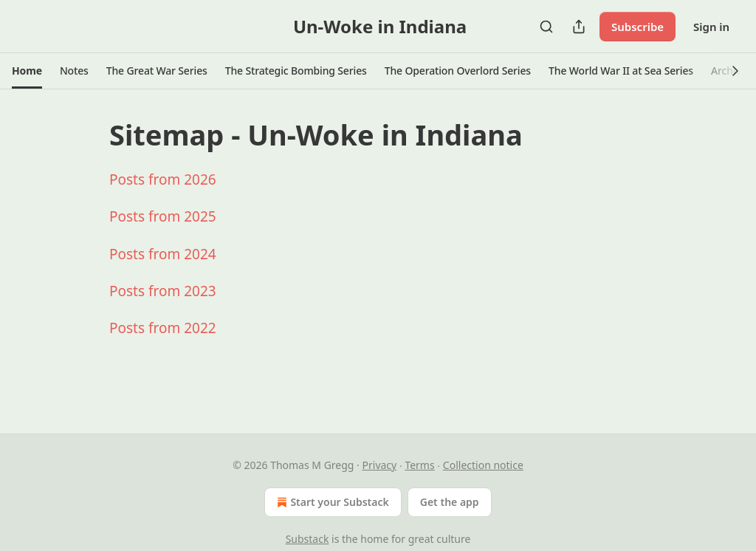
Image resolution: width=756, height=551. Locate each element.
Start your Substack (331, 502)
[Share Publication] (579, 27)
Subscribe (638, 27)
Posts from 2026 (163, 179)
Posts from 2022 (163, 328)
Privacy (380, 465)
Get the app (450, 502)
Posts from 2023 (163, 291)
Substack (307, 539)
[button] (27, 71)
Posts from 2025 (163, 216)
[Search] (546, 27)
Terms (419, 465)
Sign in (711, 27)
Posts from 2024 (163, 254)
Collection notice (483, 465)
